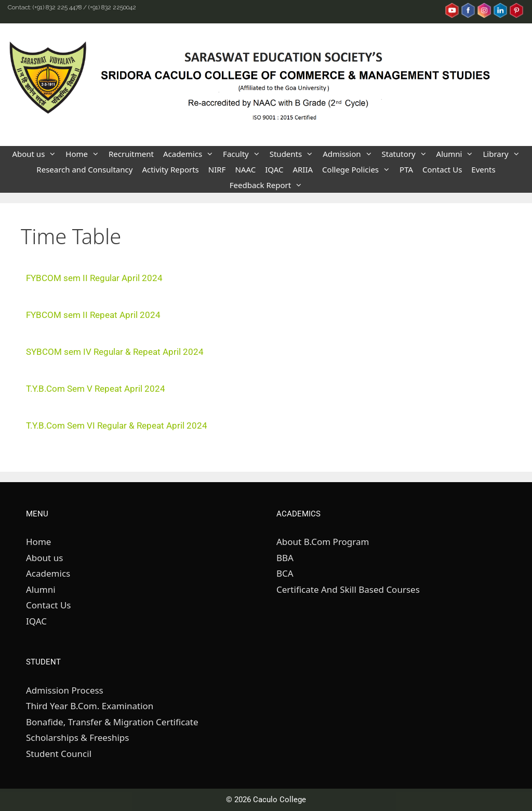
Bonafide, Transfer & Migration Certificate (112, 722)
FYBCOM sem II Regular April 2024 (94, 278)
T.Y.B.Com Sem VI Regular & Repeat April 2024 (117, 426)
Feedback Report (268, 185)
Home (85, 154)
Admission (350, 154)
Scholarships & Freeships (77, 737)
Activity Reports (170, 169)
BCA (285, 573)
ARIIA (303, 169)
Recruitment (131, 154)
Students (294, 154)
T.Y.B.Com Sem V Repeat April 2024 (96, 389)
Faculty (244, 154)
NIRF (217, 169)
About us (36, 154)
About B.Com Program (323, 542)
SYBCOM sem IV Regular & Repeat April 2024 (115, 352)
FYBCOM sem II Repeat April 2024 (93, 315)
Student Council (59, 754)
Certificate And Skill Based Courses (348, 589)
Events (483, 169)
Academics (191, 154)
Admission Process (65, 690)
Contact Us (442, 169)
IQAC (274, 169)
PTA (406, 169)
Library (503, 154)
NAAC (245, 169)
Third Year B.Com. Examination (90, 706)
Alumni (457, 154)
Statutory (407, 154)
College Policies (358, 169)
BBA (285, 558)
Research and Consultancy (84, 169)
